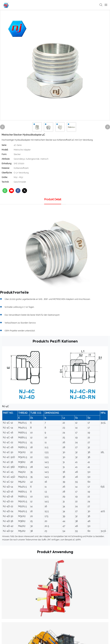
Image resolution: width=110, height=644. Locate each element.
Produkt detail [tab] (53, 199)
